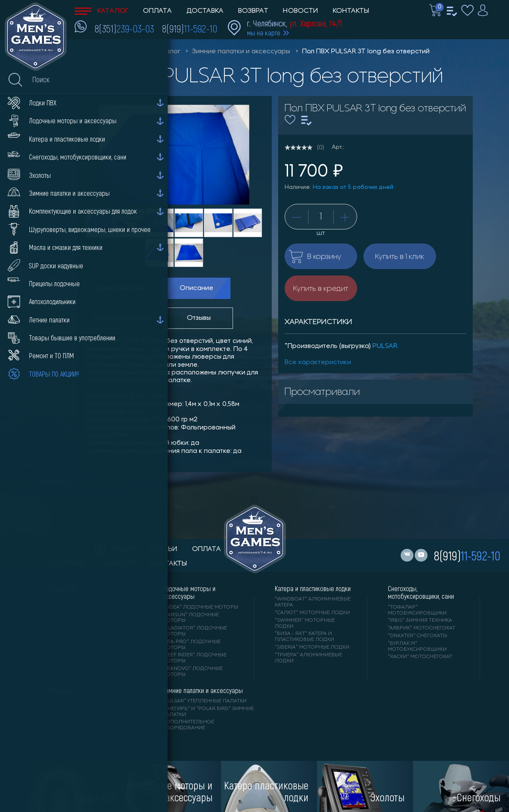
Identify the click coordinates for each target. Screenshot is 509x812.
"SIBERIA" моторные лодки (312, 647)
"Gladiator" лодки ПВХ (82, 615)
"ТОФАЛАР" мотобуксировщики (417, 610)
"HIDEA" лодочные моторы (200, 607)
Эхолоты (60, 690)
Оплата (157, 11)
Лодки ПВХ (63, 589)
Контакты (351, 11)
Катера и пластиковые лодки (313, 589)
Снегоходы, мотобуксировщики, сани (421, 592)
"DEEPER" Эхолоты (75, 730)
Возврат (253, 11)
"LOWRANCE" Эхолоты (80, 701)
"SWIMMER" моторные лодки (305, 623)
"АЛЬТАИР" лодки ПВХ (79, 607)
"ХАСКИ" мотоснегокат (420, 657)
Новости (301, 11)
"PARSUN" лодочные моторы (191, 618)
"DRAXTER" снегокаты (417, 636)
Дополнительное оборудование (188, 725)
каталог (65, 549)
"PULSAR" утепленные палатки (204, 701)
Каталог (102, 11)
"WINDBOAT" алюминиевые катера (313, 602)
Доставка (205, 11)
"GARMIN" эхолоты (75, 722)
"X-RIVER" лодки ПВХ (77, 637)
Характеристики (119, 288)
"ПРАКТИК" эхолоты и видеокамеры (79, 712)
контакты (169, 564)
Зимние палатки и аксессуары (241, 52)
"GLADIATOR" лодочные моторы (195, 631)
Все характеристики (318, 362)
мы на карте (264, 33)
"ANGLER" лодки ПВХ (77, 622)
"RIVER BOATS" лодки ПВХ (83, 599)
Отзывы (199, 318)
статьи (164, 549)
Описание (196, 288)
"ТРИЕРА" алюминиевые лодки (308, 658)
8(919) (190, 28)
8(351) (124, 28)
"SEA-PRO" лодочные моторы (191, 645)
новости (118, 564)
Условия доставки (121, 318)
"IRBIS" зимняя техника (420, 621)
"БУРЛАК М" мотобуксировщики (417, 647)
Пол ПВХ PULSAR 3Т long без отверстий (366, 52)
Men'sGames (123, 52)
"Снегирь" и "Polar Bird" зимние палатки (208, 712)
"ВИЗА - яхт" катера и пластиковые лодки (304, 637)
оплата (207, 549)
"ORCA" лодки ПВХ (74, 630)
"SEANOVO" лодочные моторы (192, 672)
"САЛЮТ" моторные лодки (312, 613)
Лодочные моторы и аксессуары (189, 592)
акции (115, 549)
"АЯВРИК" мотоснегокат (422, 628)
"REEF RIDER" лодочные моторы (194, 658)
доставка (68, 564)
